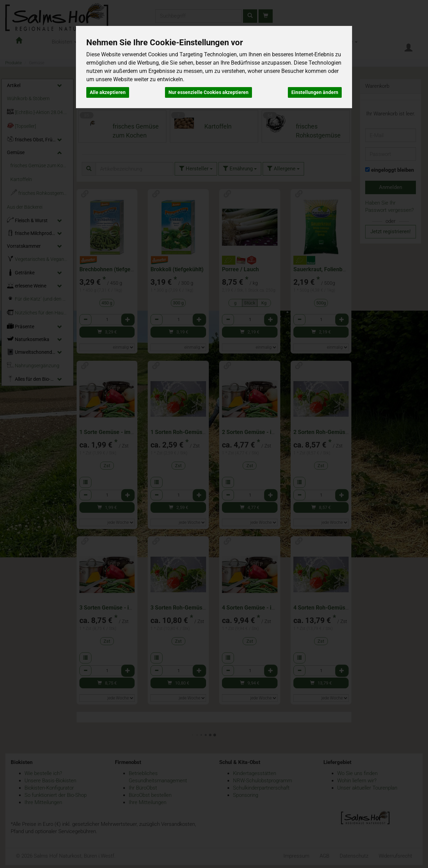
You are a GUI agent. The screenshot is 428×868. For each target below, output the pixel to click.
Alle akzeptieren (108, 92)
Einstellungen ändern (315, 92)
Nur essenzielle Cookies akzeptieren (208, 92)
